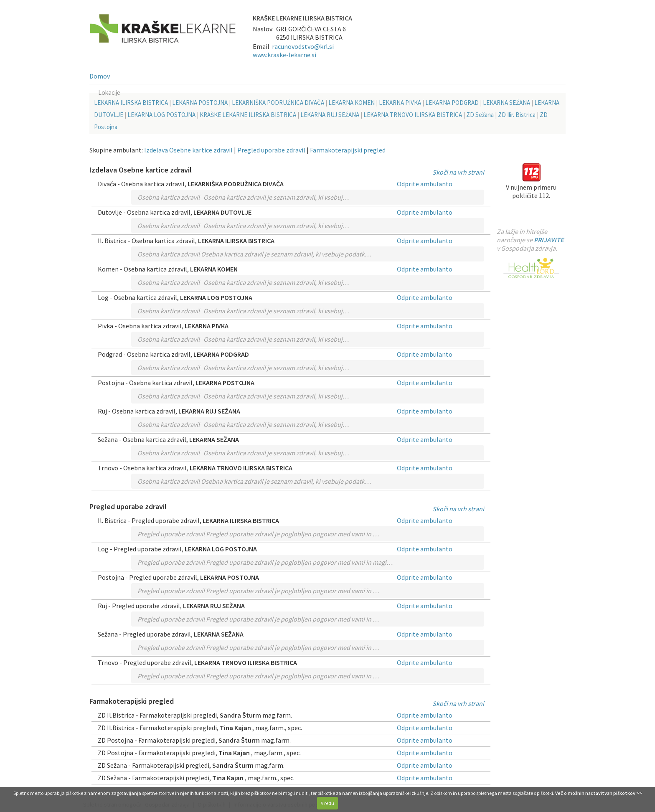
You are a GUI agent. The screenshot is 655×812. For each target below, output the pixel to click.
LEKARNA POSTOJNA (200, 103)
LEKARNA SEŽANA (506, 103)
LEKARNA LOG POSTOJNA (161, 115)
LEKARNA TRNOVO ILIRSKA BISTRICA (413, 115)
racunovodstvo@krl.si (303, 46)
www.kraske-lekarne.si (284, 55)
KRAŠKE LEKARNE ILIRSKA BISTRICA (248, 115)
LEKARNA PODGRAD (452, 103)
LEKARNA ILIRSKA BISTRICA (131, 103)
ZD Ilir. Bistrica (517, 115)
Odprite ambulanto (425, 184)
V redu (327, 803)
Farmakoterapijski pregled (348, 150)
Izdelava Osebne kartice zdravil (188, 150)
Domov (100, 76)
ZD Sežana (480, 115)
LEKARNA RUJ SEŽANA (330, 115)
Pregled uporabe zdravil (271, 150)
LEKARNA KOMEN (352, 103)
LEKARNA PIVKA (400, 103)
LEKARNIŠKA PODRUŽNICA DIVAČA (278, 103)
